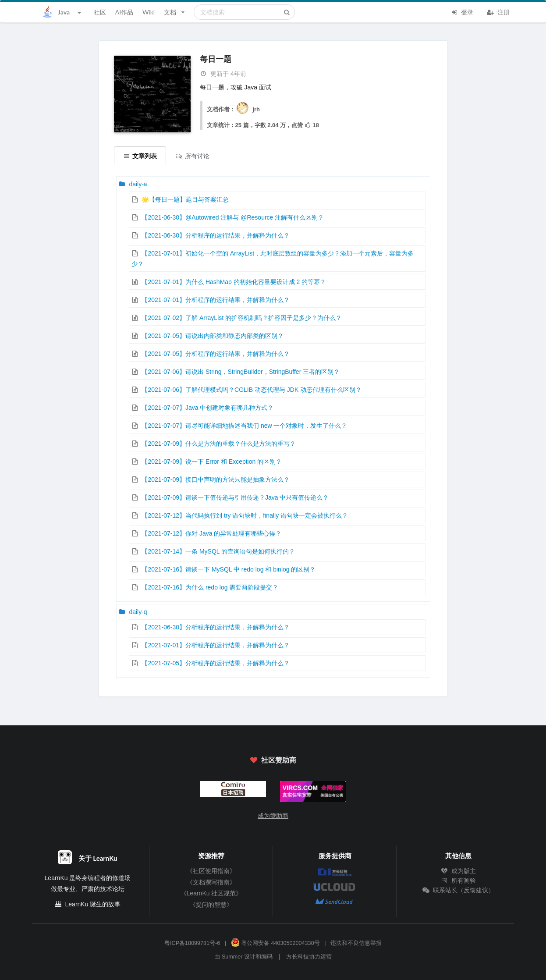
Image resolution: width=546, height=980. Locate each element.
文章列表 (140, 156)
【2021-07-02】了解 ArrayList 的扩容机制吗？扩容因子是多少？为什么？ (242, 318)
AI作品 (124, 12)
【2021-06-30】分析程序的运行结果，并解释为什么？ (216, 235)
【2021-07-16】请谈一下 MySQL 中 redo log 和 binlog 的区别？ (229, 569)
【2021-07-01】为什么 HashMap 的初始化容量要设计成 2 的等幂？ (234, 282)
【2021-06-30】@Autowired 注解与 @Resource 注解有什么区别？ (233, 217)
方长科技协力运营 (309, 957)
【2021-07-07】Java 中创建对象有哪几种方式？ (207, 408)
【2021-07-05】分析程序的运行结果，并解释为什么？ (216, 354)
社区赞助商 (273, 760)
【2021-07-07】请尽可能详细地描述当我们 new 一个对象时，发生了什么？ (244, 426)
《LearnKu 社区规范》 (211, 893)
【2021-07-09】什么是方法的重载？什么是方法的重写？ (219, 444)
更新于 (223, 74)
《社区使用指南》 (211, 871)
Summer (232, 957)
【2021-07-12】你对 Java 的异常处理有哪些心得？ (211, 533)
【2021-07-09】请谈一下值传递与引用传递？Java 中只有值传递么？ (235, 497)
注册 (498, 11)
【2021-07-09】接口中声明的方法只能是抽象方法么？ (216, 479)
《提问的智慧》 (211, 905)
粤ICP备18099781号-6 (192, 943)
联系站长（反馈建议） (458, 890)
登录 (462, 11)
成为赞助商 (273, 816)
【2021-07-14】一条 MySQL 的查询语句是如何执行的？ (218, 551)
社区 (100, 12)
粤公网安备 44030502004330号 (275, 943)
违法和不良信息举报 (356, 943)
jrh (248, 109)
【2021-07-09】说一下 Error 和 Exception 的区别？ (212, 462)
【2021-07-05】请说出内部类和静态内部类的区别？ (213, 336)
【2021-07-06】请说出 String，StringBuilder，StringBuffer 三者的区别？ (241, 372)
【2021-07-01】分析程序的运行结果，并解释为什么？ (216, 300)
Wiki (149, 12)
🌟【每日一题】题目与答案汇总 (185, 199)
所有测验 (458, 881)
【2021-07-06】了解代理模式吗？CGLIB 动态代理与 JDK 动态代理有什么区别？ (252, 390)
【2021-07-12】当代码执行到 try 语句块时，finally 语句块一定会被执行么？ (245, 515)
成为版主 (458, 871)
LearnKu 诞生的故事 (93, 904)
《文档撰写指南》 (211, 882)
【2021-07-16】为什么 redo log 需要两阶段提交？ (210, 587)
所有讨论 (192, 156)
